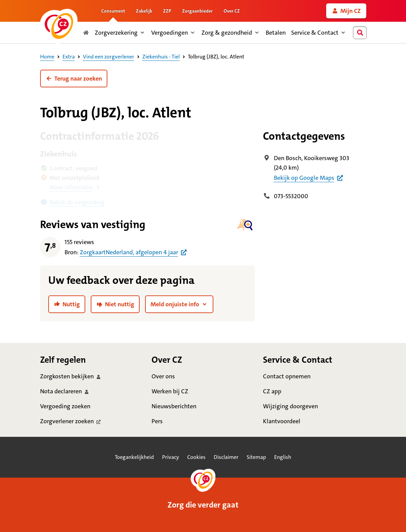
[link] (346, 11)
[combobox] (361, 33)
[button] (74, 79)
